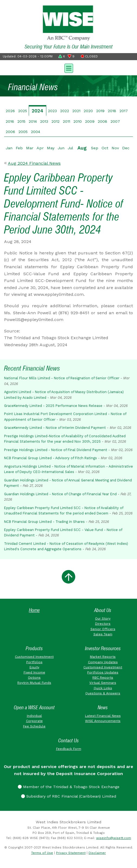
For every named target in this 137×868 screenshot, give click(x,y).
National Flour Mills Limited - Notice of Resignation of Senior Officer (62, 378)
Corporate (34, 721)
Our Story (103, 618)
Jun (61, 148)
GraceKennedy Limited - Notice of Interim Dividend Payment (55, 428)
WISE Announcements (103, 721)
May (51, 148)
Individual (34, 716)
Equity (34, 667)
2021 (76, 111)
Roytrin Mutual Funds (34, 683)
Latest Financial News (103, 716)
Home (34, 610)
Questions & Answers (103, 693)
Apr (40, 148)
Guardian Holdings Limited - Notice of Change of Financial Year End (60, 494)
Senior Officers (103, 629)
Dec (126, 148)
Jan (9, 148)
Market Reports (103, 657)
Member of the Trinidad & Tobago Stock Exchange (69, 787)
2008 (102, 121)
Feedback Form (69, 749)
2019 (100, 111)
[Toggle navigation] (68, 68)
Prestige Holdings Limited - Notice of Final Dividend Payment (56, 450)
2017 (124, 111)
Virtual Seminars (103, 683)
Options (34, 678)
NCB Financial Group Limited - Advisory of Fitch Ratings (50, 458)
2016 (10, 121)
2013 (44, 121)
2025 (23, 111)
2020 (88, 111)
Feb (19, 148)
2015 (21, 121)
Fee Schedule (34, 726)
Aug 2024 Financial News (34, 163)
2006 (10, 132)
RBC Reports (103, 678)
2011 (66, 121)
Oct (105, 148)
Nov (115, 148)
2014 (33, 121)
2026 (10, 111)
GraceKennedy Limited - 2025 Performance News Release (53, 406)
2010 (78, 121)
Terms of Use (42, 853)
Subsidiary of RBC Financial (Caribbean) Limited (69, 796)
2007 (115, 121)
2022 (65, 111)
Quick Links (103, 688)
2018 (112, 111)
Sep (95, 148)
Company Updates (103, 662)
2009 (90, 121)
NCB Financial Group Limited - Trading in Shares (44, 522)
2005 (23, 132)
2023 (52, 111)
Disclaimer (97, 853)
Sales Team (103, 634)
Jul (70, 148)
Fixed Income (34, 672)
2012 (56, 121)
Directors (103, 624)
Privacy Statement (71, 853)
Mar (30, 148)
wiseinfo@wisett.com (114, 838)
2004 (35, 132)
